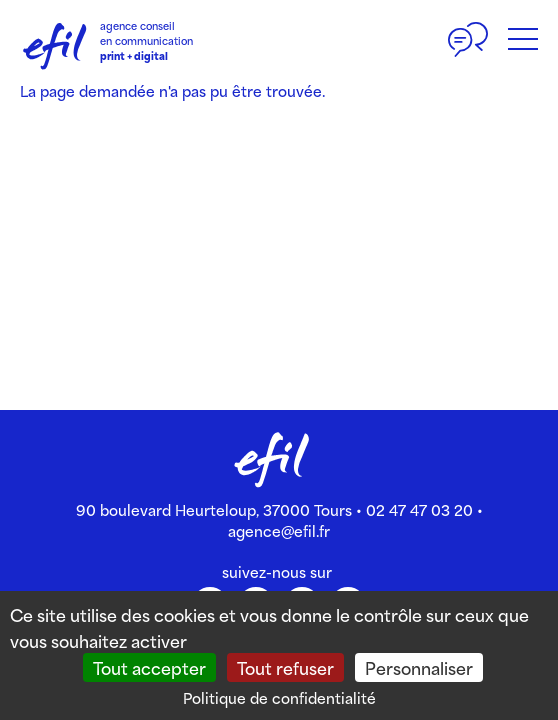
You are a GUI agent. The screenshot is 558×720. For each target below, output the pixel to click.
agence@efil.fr (279, 530)
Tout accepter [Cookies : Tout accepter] (149, 667)
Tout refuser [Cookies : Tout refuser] (285, 667)
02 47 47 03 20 (419, 509)
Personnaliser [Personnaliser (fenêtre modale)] (419, 667)
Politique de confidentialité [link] (279, 697)
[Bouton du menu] (523, 40)
